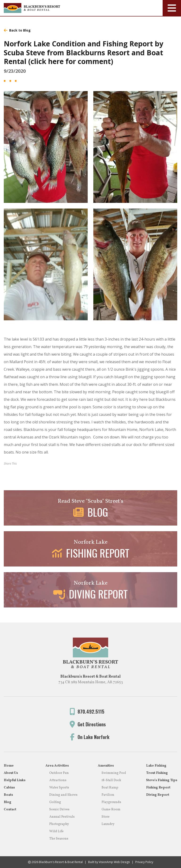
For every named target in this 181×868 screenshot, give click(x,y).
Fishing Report (158, 788)
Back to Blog (17, 30)
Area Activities (57, 766)
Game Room (111, 810)
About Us (11, 773)
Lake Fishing (156, 766)
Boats (8, 795)
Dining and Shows (63, 795)
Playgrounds (111, 802)
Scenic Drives (59, 810)
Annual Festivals (62, 817)
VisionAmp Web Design (114, 862)
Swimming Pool (114, 773)
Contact (10, 810)
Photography (59, 824)
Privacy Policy (144, 862)
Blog (8, 802)
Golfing (55, 802)
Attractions (58, 780)
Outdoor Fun (59, 773)
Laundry (108, 824)
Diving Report (158, 795)
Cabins (9, 788)
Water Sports (59, 788)
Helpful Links (15, 780)
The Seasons (59, 839)
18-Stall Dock (111, 780)
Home (9, 766)
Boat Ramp (110, 788)
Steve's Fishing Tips (162, 780)
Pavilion (108, 795)
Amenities (106, 766)
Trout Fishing (157, 773)
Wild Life (56, 831)
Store (106, 817)
